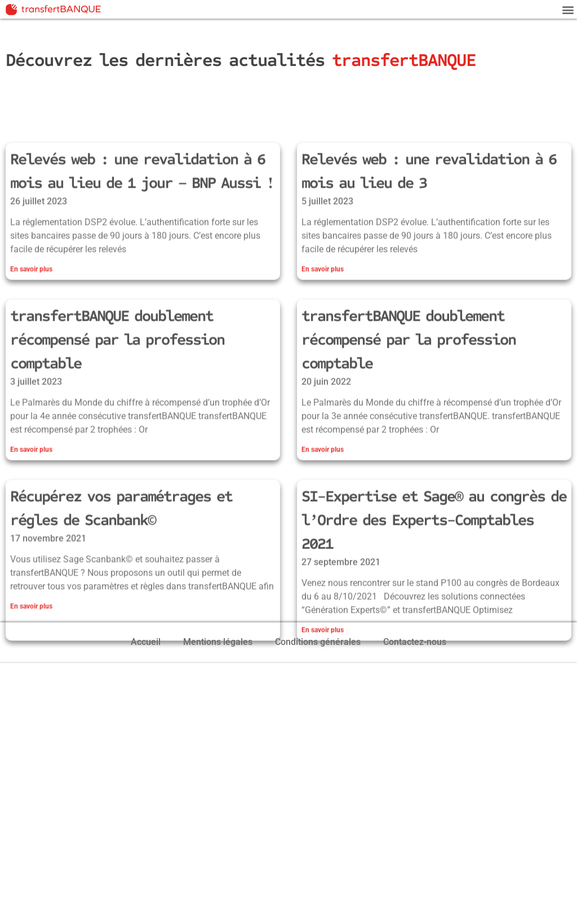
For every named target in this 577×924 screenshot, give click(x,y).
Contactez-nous (415, 642)
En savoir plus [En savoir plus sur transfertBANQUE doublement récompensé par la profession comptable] (31, 507)
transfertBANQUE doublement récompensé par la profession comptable (117, 397)
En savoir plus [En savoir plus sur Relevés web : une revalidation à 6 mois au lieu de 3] (323, 327)
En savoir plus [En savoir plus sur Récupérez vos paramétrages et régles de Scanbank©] (31, 664)
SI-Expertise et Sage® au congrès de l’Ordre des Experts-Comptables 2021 (434, 578)
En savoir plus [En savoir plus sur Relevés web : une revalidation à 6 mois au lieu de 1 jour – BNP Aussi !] (31, 327)
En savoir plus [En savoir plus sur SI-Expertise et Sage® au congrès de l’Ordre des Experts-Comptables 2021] (323, 688)
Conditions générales (318, 642)
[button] (568, 9)
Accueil (146, 642)
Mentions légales (218, 642)
